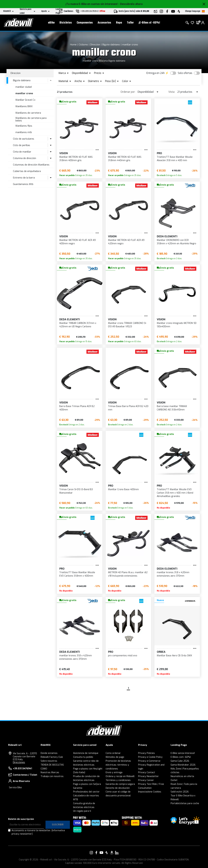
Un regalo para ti (82, 811)
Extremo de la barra (24, 178)
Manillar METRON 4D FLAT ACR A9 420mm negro (126, 242)
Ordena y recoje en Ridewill (120, 776)
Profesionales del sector (86, 792)
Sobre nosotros (49, 761)
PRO (159, 153)
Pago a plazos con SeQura (87, 784)
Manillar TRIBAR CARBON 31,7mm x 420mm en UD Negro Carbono (78, 325)
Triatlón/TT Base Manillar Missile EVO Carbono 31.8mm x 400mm (77, 574)
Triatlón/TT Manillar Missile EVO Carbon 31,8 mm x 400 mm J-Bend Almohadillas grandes (175, 493)
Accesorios (104, 23)
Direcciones (19, 762)
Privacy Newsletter (148, 776)
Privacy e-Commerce (149, 761)
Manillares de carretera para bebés (31, 119)
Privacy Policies (146, 753)
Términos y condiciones (118, 780)
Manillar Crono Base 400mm (123, 489)
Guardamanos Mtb (23, 184)
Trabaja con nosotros (52, 776)
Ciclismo (83, 45)
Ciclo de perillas (22, 145)
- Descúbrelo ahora (130, 4)
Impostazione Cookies (150, 792)
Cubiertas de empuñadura (27, 171)
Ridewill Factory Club (52, 757)
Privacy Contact (147, 772)
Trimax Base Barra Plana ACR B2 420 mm (128, 408)
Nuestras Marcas (50, 772)
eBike (51, 23)
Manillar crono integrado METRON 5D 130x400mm (177, 325)
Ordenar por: (128, 92)
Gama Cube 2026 (180, 761)
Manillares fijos (24, 126)
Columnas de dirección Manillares (31, 165)
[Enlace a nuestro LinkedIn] (117, 853)
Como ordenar (113, 753)
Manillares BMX (24, 106)
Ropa (119, 23)
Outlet (174, 780)
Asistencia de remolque (86, 753)
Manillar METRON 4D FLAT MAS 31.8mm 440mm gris (125, 159)
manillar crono (130, 45)
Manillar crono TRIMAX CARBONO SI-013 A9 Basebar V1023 (127, 325)
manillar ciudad (24, 87)
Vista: (172, 92)
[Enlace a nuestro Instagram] (91, 853)
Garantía (78, 788)
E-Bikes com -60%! (181, 757)
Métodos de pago (115, 757)
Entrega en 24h (156, 73)
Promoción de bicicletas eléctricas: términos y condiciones (118, 765)
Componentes (85, 23)
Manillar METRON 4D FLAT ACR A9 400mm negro (78, 242)
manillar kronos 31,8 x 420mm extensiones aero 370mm (173, 574)
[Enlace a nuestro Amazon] (112, 853)
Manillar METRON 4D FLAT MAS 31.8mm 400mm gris (76, 159)
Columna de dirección (25, 158)
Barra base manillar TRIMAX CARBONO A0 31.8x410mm (172, 408)
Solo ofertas (185, 73)
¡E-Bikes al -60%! (149, 23)
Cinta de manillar (22, 152)
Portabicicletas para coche (185, 803)
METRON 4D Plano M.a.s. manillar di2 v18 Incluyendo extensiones (128, 574)
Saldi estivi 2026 (180, 792)
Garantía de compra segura (120, 784)
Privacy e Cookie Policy (150, 757)
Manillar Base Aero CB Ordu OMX (174, 656)
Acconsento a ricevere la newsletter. (38, 832)
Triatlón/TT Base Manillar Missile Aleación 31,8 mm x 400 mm (175, 159)
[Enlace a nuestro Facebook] (96, 853)
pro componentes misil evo (123, 656)
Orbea (161, 652)
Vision (64, 153)
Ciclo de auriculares (24, 139)
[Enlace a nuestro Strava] (107, 853)
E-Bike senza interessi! (183, 753)
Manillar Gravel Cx (25, 100)
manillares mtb (24, 132)
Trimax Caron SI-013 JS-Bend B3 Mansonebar (76, 491)
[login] (203, 23)
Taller (130, 23)
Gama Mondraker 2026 (183, 765)
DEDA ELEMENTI (167, 236)
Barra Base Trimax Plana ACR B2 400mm (77, 408)
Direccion (95, 45)
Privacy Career (146, 780)
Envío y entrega (114, 772)
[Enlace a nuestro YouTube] (101, 853)
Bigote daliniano (111, 45)
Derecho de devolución (118, 788)
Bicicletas (66, 23)
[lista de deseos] (192, 23)
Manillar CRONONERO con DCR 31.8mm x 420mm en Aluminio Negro (176, 242)
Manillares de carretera (28, 113)
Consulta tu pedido (83, 757)
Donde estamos (49, 753)
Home (73, 45)
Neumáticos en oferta (182, 776)
